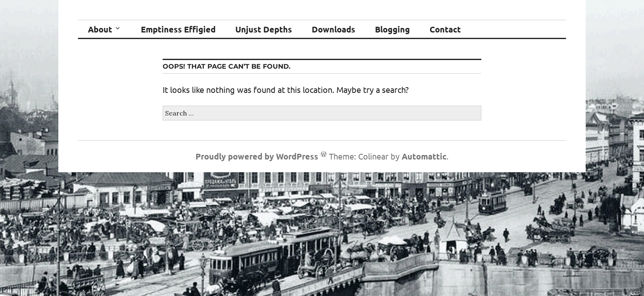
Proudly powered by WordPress (257, 156)
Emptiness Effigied (178, 29)
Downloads (333, 29)
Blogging (392, 29)
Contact (445, 29)
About (100, 29)
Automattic (424, 156)
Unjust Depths (264, 29)
